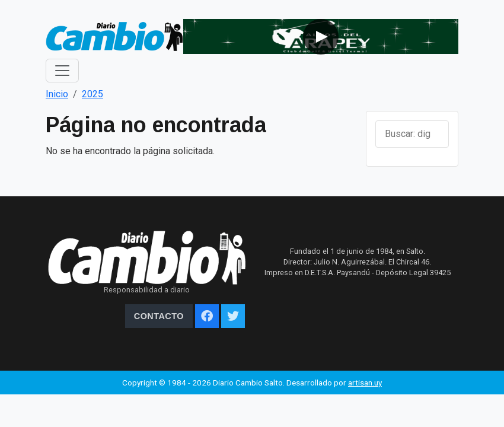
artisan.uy (365, 383)
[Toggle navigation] (62, 71)
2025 (92, 94)
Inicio (57, 94)
